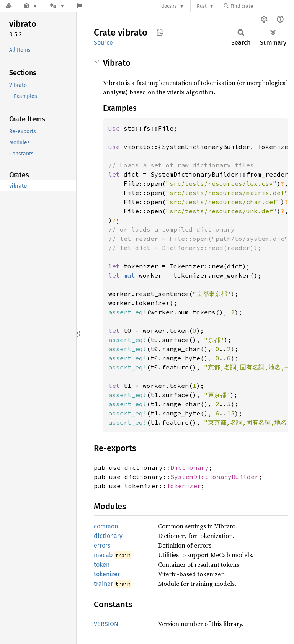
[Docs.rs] (9, 6)
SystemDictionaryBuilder (214, 477)
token (102, 565)
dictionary (108, 536)
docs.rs (169, 6)
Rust (202, 6)
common (106, 526)
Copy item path (160, 32)
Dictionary (189, 467)
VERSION (106, 624)
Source (103, 43)
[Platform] (57, 6)
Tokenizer (184, 486)
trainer (103, 584)
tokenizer (107, 574)
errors (102, 545)
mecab (103, 555)
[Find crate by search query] (262, 6)
